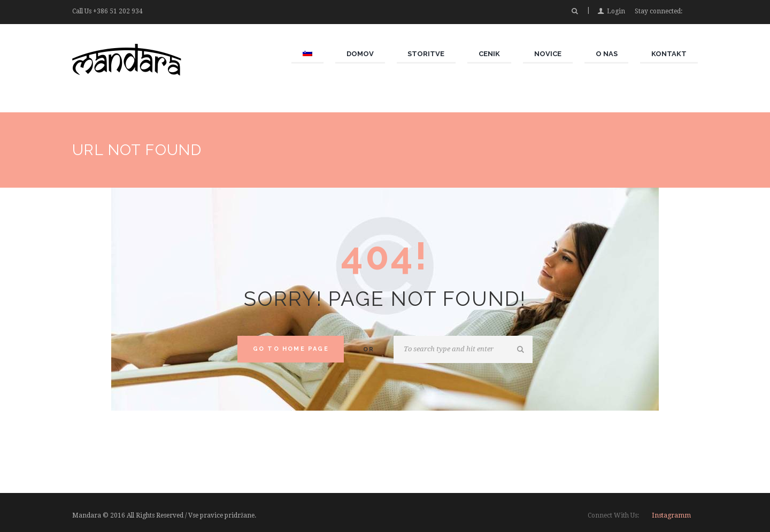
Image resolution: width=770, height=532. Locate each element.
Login (616, 11)
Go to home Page (291, 349)
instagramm (671, 515)
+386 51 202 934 (118, 11)
